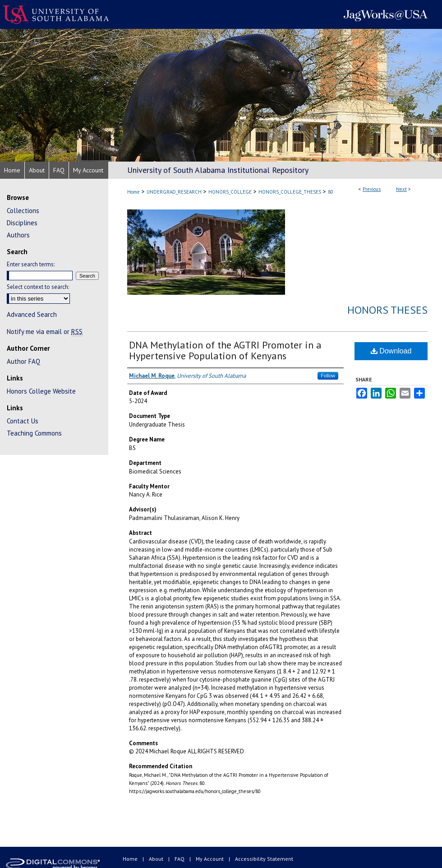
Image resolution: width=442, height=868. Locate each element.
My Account (210, 859)
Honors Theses (387, 310)
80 (331, 192)
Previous (372, 189)
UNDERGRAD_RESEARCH (174, 192)
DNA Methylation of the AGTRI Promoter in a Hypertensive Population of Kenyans (225, 350)
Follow (328, 376)
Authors (18, 235)
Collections (23, 211)
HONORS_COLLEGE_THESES (290, 192)
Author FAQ (23, 361)
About (157, 859)
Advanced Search (32, 314)
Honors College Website (41, 391)
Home (134, 192)
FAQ (180, 859)
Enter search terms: (31, 264)
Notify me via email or (45, 332)
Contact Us (23, 421)
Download (391, 351)
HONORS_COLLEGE (230, 192)
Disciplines (22, 223)
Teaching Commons (34, 433)
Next (401, 189)
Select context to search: (38, 287)
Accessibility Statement (264, 859)
